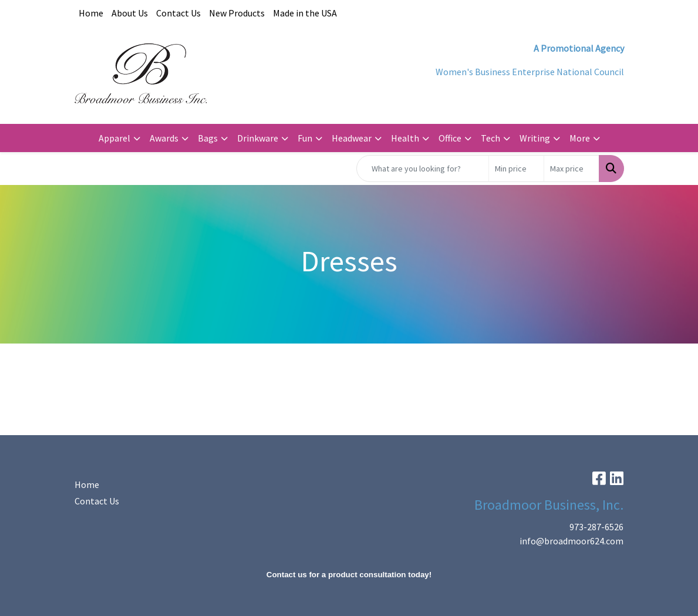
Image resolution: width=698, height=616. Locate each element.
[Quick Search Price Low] (516, 169)
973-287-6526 (596, 527)
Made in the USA (305, 13)
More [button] (580, 138)
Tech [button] (490, 138)
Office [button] (450, 138)
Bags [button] (208, 138)
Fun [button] (305, 138)
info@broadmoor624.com (571, 541)
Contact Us (178, 13)
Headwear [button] (352, 138)
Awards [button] (164, 138)
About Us (130, 13)
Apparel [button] (114, 138)
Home (91, 13)
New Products (237, 13)
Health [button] (405, 138)
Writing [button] (535, 138)
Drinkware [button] (258, 138)
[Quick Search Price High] (571, 169)
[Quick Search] (423, 169)
